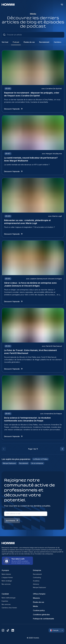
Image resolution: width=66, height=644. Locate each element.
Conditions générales (41, 615)
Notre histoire (6, 574)
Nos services (6, 584)
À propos (5, 570)
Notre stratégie (7, 581)
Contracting (37, 577)
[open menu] (62, 5)
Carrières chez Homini (9, 608)
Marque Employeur (39, 587)
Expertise (5, 601)
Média (35, 606)
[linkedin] (13, 630)
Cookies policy (39, 610)
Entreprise (37, 570)
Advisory (36, 584)
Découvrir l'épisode (14, 109)
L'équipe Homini (7, 577)
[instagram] (3, 630)
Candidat (5, 594)
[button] (62, 449)
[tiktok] (8, 630)
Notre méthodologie (9, 598)
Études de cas (38, 602)
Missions (36, 598)
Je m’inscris (12, 521)
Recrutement (37, 574)
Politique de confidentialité (43, 619)
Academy (36, 581)
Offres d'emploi (39, 594)
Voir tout (5, 42)
